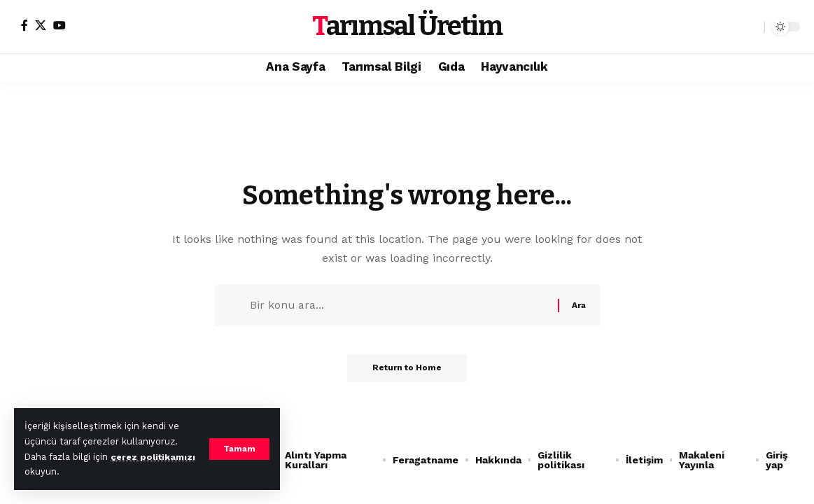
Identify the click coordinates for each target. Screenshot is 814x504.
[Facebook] (24, 25)
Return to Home (407, 371)
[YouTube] (59, 25)
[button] (239, 449)
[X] (41, 25)
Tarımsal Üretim (407, 26)
